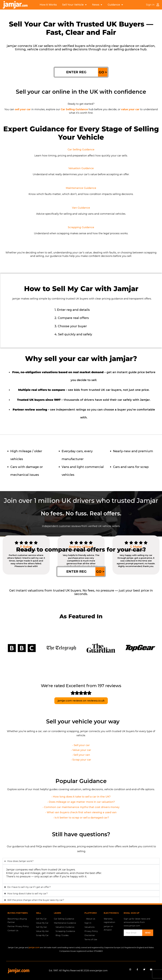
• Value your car (81, 750)
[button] (5, 648)
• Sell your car (81, 745)
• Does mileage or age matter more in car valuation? (81, 802)
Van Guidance (81, 208)
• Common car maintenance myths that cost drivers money (81, 807)
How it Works (48, 5)
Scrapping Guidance (81, 227)
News (97, 5)
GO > (103, 72)
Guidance (115, 5)
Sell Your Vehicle (74, 5)
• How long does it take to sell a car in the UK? (81, 797)
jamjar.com (34, 947)
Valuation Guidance (81, 168)
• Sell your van (81, 755)
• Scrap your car (81, 760)
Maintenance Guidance (81, 188)
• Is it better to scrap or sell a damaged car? (81, 818)
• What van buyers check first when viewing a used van (81, 812)
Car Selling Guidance (81, 150)
